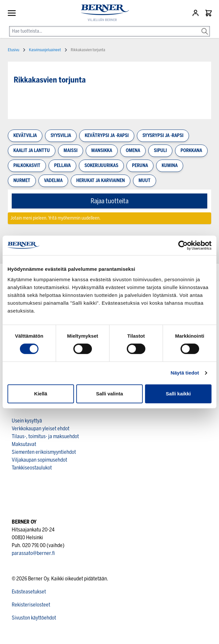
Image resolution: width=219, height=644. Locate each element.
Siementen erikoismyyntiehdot (44, 452)
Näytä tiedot (185, 373)
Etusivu (14, 50)
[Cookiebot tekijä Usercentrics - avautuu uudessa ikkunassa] (183, 245)
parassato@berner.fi (33, 553)
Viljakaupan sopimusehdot (39, 460)
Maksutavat (24, 444)
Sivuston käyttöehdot (34, 618)
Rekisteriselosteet (31, 605)
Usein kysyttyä (27, 421)
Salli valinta (110, 394)
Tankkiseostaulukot (32, 468)
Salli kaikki (178, 394)
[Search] (205, 27)
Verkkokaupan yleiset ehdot (41, 429)
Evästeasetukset (29, 592)
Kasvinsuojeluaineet (45, 50)
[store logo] (102, 13)
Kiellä (41, 394)
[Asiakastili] (196, 13)
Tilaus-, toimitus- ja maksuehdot (45, 436)
